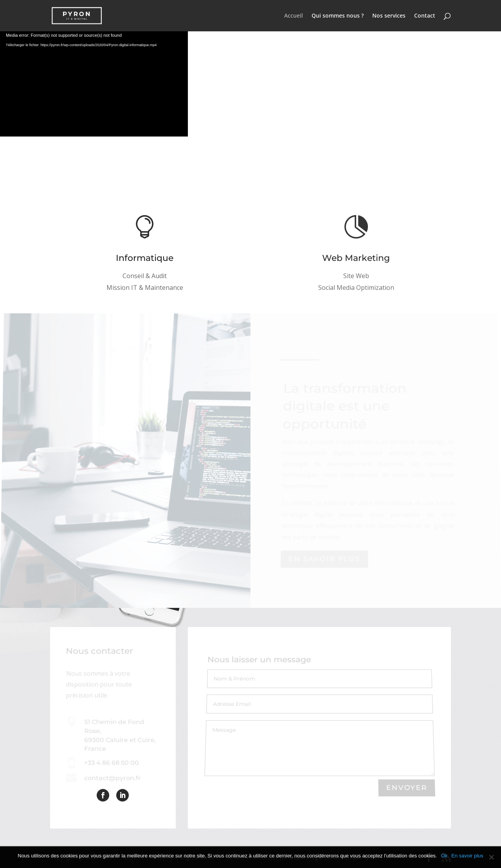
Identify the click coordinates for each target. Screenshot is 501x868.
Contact (425, 16)
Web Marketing (356, 259)
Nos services (389, 16)
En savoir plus (467, 856)
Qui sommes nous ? (338, 16)
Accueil (294, 16)
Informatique (145, 258)
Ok (444, 856)
